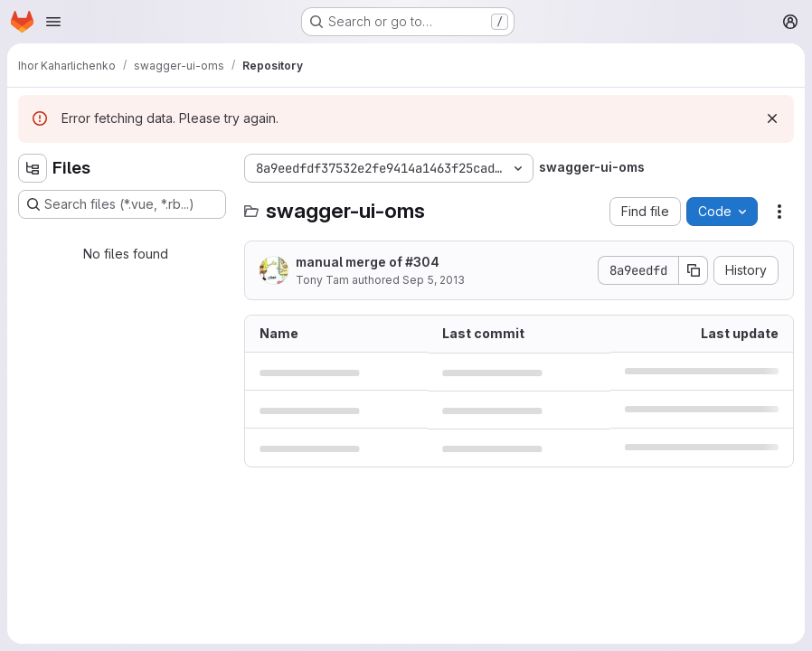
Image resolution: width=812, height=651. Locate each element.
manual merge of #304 (368, 262)
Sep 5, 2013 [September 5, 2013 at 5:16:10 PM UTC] (434, 280)
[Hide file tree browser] (33, 168)
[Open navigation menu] (53, 22)
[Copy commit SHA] (694, 270)
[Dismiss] (772, 118)
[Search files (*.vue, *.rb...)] (122, 204)
